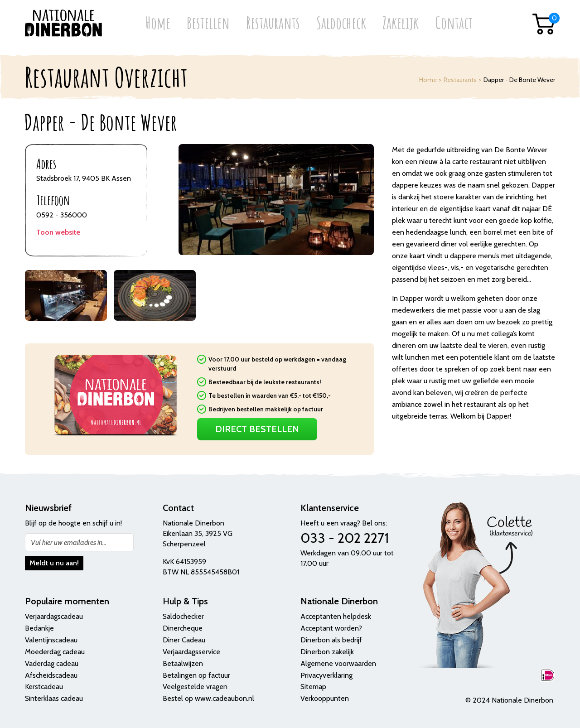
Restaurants (273, 24)
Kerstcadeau (44, 687)
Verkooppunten (325, 698)
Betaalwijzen (183, 663)
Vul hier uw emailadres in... (69, 542)
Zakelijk (401, 24)
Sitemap (313, 687)
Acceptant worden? (331, 628)
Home (158, 24)
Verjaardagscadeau (54, 616)
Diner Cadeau (184, 640)
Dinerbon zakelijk (327, 652)
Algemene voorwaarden (338, 663)
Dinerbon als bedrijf (331, 640)
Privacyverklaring (326, 675)
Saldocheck (341, 24)
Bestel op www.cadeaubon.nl (208, 698)
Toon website (58, 232)
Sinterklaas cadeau (54, 698)
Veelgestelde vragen (195, 687)
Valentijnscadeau (51, 640)
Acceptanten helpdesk (336, 616)
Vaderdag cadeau (52, 663)
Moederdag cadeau (55, 652)
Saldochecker (183, 616)
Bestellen (208, 24)
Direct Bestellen (257, 429)
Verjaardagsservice (191, 652)
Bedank (37, 628)
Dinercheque (183, 628)
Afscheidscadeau (51, 675)
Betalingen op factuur (196, 675)
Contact (454, 24)
